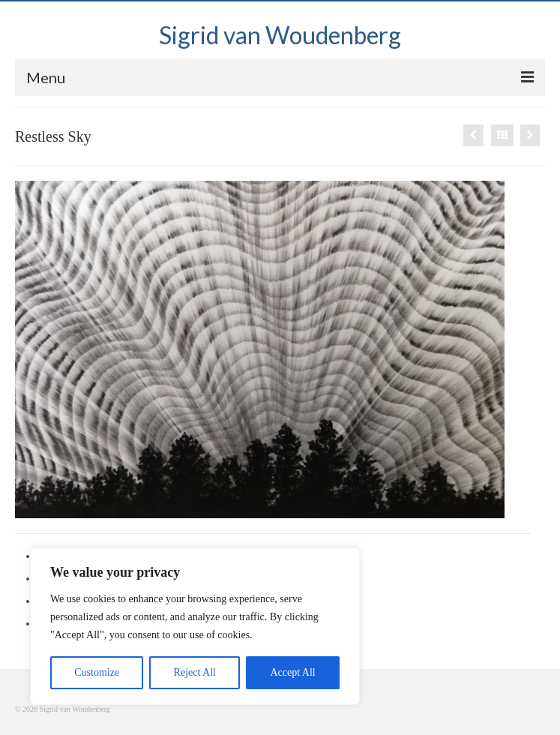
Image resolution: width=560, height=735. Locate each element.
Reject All (195, 672)
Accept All (292, 672)
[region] (195, 626)
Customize (97, 672)
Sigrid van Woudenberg (280, 35)
